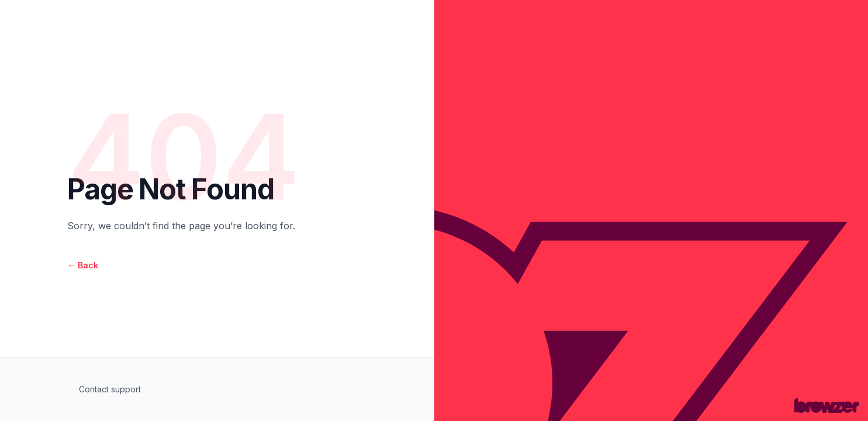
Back (83, 265)
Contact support (110, 389)
